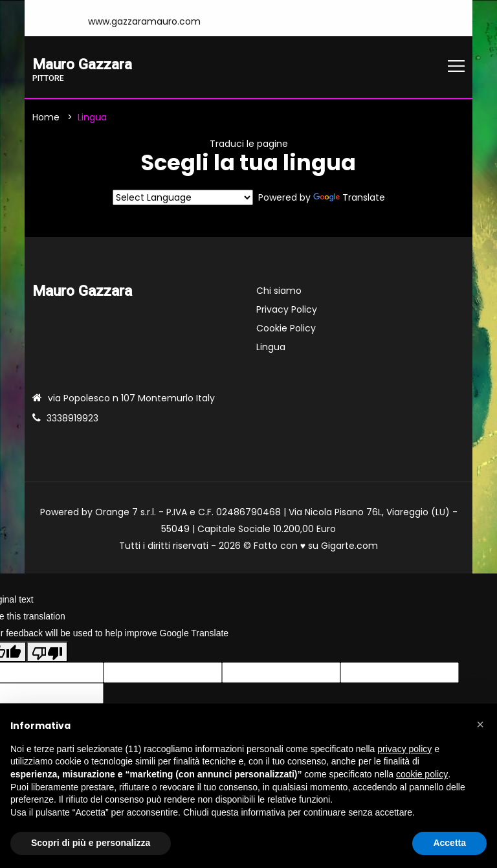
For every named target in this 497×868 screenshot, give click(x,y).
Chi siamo (279, 291)
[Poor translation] (47, 652)
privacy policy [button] (404, 749)
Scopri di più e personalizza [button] (91, 843)
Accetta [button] (449, 843)
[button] (480, 724)
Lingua (271, 348)
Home (46, 117)
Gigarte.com (349, 546)
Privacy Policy (287, 310)
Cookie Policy (286, 329)
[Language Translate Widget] (183, 198)
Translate (349, 198)
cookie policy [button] (422, 774)
